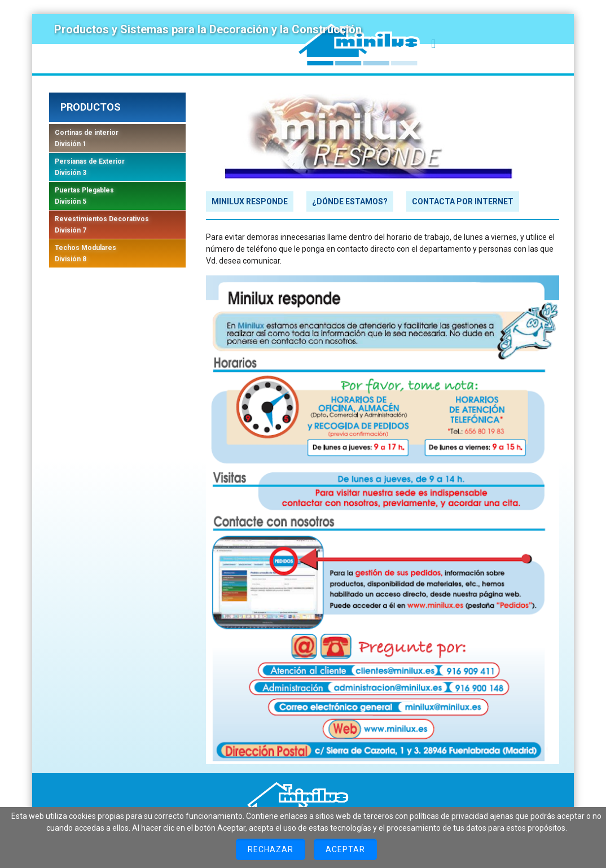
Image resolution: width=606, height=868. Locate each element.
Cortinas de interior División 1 (87, 138)
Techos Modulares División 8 (85, 253)
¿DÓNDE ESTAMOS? (350, 201)
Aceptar (345, 849)
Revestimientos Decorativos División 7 (102, 225)
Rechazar (271, 849)
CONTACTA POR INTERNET (463, 201)
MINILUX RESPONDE (250, 201)
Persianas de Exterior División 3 (90, 167)
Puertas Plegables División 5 (84, 196)
